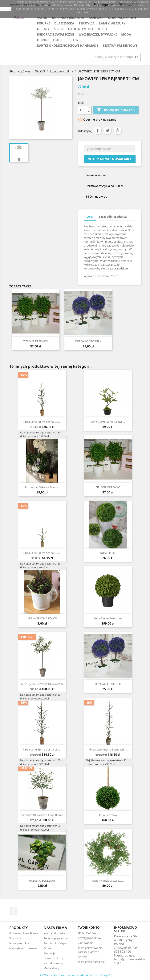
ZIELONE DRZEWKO (36, 341)
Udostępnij (98, 131)
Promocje (15, 938)
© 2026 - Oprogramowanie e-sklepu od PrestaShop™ (75, 975)
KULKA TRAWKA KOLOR (42, 618)
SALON (42, 18)
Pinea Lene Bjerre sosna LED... (42, 422)
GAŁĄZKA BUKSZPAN (42, 881)
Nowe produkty (19, 943)
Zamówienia (86, 943)
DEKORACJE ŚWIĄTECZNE (55, 34)
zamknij (6, 9)
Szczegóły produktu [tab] (113, 217)
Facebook (14, 911)
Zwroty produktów (89, 938)
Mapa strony (52, 968)
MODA (126, 34)
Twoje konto (89, 927)
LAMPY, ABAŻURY (112, 23)
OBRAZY (43, 29)
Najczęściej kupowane (23, 948)
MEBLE (103, 29)
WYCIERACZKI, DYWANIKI (98, 34)
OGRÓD (43, 40)
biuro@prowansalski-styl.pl (129, 961)
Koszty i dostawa (54, 933)
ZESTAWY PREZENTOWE (120, 45)
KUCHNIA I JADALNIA (68, 18)
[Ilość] (83, 110)
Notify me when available (110, 159)
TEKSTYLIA (87, 23)
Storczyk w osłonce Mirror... (42, 487)
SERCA (59, 29)
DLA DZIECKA (64, 23)
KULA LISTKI (108, 553)
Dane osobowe (87, 933)
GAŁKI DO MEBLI (81, 29)
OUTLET (59, 40)
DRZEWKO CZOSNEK (88, 341)
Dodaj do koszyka (116, 110)
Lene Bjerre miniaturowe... (108, 422)
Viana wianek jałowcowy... (108, 881)
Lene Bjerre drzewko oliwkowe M (42, 684)
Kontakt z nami (53, 963)
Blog (74, 40)
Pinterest (117, 131)
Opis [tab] (90, 217)
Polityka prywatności (57, 938)
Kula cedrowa (108, 815)
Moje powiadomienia (91, 962)
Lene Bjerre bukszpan (108, 618)
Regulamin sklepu (55, 943)
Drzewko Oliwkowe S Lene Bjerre (42, 815)
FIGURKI (43, 23)
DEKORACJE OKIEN (122, 18)
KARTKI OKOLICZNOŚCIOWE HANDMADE (68, 45)
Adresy (82, 957)
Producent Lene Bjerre (24, 933)
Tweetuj (107, 131)
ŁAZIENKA (96, 18)
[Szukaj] (117, 57)
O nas (47, 948)
